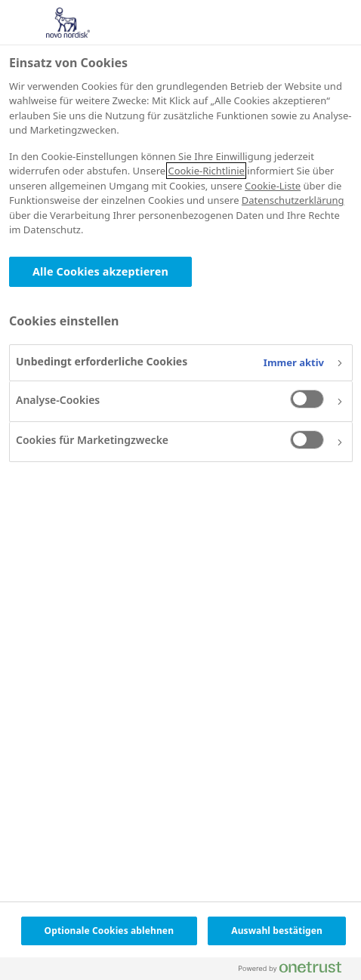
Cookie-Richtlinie (206, 171)
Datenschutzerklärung (293, 200)
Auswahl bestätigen (277, 931)
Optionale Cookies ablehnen (109, 931)
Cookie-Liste (273, 186)
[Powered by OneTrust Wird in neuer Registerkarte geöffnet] (296, 971)
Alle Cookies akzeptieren (100, 271)
